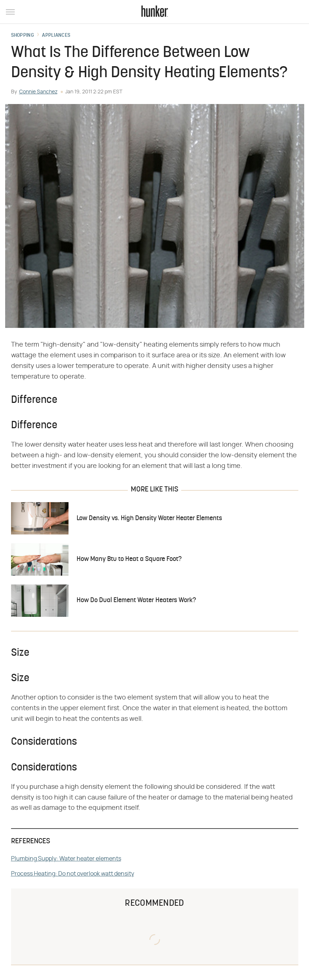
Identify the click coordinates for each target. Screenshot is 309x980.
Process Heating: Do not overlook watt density (73, 874)
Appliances (56, 36)
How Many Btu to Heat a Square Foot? (129, 559)
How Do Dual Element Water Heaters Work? (136, 600)
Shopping (22, 36)
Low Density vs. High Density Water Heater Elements (149, 518)
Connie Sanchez (38, 92)
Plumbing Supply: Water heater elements (66, 859)
